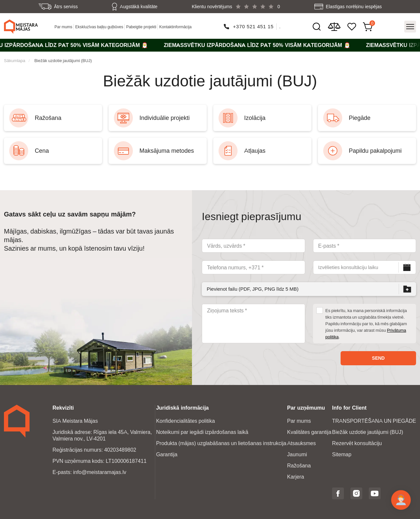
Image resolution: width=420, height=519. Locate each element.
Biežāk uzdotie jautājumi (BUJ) (63, 60)
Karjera (296, 477)
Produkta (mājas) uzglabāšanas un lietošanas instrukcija (221, 443)
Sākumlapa (15, 60)
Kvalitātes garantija (309, 432)
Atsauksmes (301, 443)
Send (378, 358)
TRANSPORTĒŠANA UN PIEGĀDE (374, 421)
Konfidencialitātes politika (186, 421)
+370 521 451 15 (253, 26)
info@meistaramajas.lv (100, 472)
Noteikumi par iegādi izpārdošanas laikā (202, 432)
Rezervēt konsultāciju (357, 443)
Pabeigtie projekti (141, 27)
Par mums (63, 27)
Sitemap (342, 454)
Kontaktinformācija (175, 27)
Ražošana (299, 466)
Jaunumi (297, 454)
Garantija (167, 454)
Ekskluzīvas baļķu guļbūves (99, 27)
